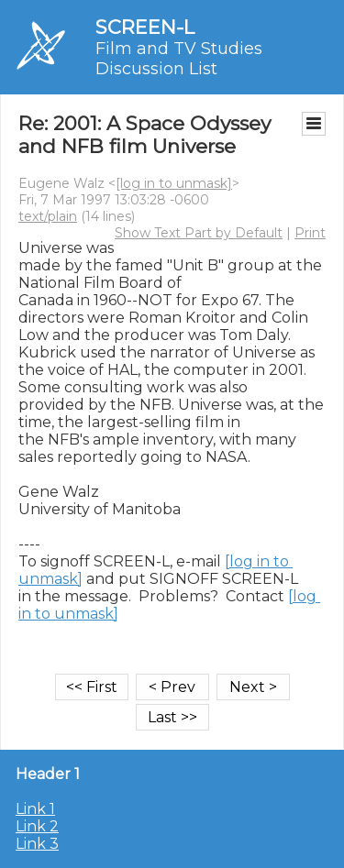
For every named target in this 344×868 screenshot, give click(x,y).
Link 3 (37, 844)
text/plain (48, 216)
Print (310, 233)
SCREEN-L (145, 27)
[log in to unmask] (174, 183)
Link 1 (35, 809)
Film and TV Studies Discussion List (179, 59)
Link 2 (37, 826)
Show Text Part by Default (199, 233)
